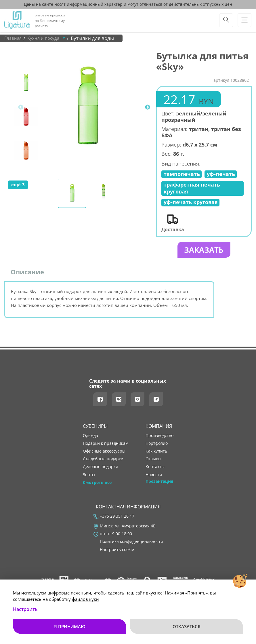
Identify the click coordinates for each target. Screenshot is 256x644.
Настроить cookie (117, 552)
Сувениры (95, 428)
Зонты (89, 477)
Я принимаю (70, 626)
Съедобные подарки (103, 461)
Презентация (159, 483)
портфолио (157, 445)
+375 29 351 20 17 (117, 518)
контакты (155, 469)
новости (154, 477)
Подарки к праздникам (106, 445)
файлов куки (85, 599)
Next (148, 107)
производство (159, 438)
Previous (21, 107)
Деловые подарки (101, 469)
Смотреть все (97, 485)
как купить (156, 453)
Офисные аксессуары (104, 453)
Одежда (90, 438)
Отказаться (187, 626)
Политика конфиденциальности (131, 544)
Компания (159, 428)
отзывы (153, 461)
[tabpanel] (88, 107)
